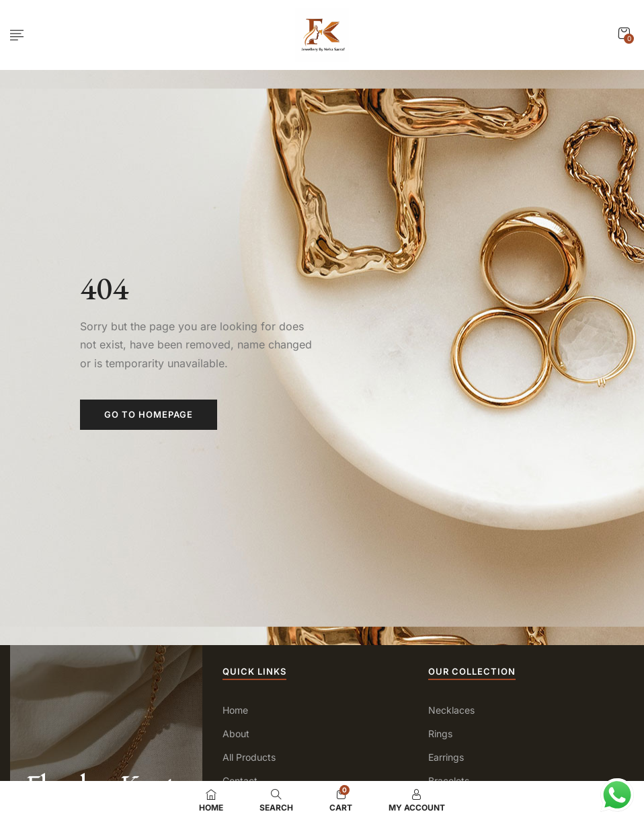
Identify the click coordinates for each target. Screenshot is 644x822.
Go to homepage (149, 414)
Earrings (446, 757)
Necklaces (451, 710)
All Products (249, 757)
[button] (624, 33)
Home (235, 710)
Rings (440, 734)
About (236, 734)
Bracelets (449, 781)
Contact (240, 781)
